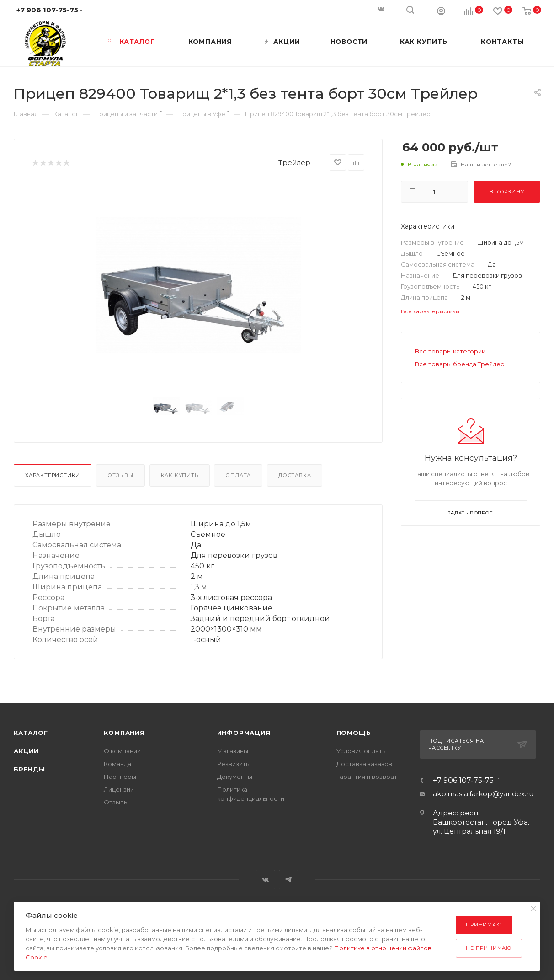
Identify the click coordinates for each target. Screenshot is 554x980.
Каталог (31, 733)
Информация (244, 733)
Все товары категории (450, 351)
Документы (235, 777)
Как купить (180, 475)
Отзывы (120, 475)
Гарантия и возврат (367, 777)
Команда (117, 764)
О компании (122, 751)
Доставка (295, 475)
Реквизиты (234, 764)
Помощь (354, 733)
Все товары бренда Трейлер (460, 364)
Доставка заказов (364, 764)
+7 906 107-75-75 (463, 781)
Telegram (289, 880)
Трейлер (294, 163)
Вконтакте (265, 880)
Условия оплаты (362, 751)
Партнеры (120, 777)
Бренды (29, 769)
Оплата (238, 475)
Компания (124, 733)
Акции (26, 751)
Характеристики (53, 475)
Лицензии (119, 789)
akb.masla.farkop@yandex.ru (483, 794)
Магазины (233, 751)
